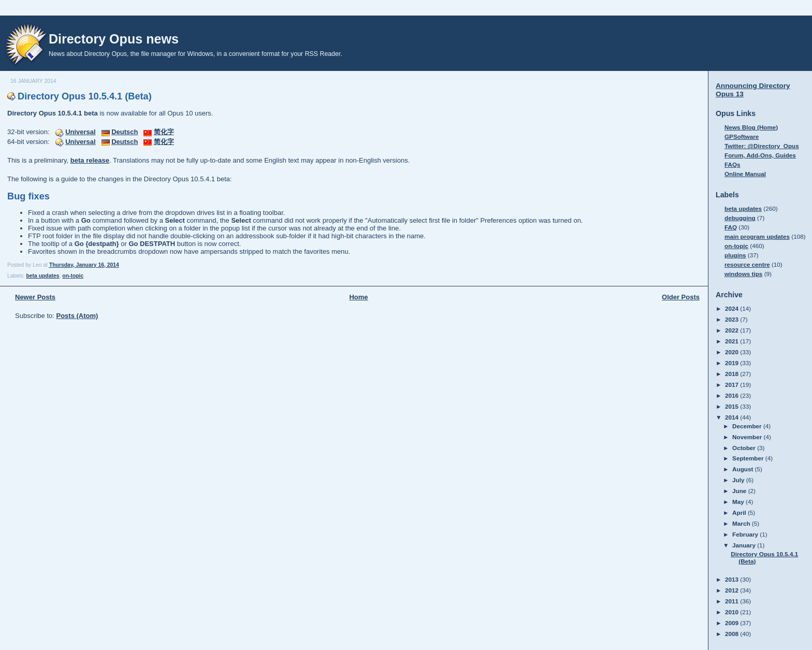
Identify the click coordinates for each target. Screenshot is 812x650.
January (745, 545)
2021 (733, 341)
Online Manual (745, 174)
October (745, 448)
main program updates (757, 236)
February (746, 534)
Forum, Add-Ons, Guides (760, 155)
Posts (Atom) (77, 316)
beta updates (42, 276)
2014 (733, 417)
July (739, 480)
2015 (733, 406)
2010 (733, 612)
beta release (90, 160)
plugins (735, 255)
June (740, 491)
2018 (733, 374)
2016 (733, 395)
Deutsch (125, 132)
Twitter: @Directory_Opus (762, 146)
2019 (733, 363)
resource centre (747, 264)
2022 (733, 330)
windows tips (743, 274)
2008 (733, 634)
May (739, 502)
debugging (740, 218)
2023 (733, 319)
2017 (733, 385)
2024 (733, 308)
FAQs (733, 164)
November (748, 437)
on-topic (73, 276)
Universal (81, 132)
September (749, 458)
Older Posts (681, 297)
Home (358, 297)
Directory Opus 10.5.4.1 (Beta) (85, 96)
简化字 (164, 132)
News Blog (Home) (751, 127)
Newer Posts (35, 297)
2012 (733, 590)
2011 (733, 601)
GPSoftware (742, 136)
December (748, 426)
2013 (733, 579)
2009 (733, 623)
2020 (733, 352)
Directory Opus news (114, 39)
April (740, 512)
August (744, 469)
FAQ (731, 227)
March (742, 523)
